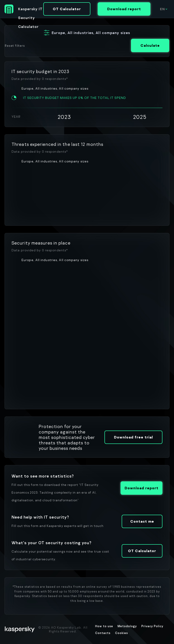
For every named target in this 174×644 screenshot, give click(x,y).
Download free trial (133, 437)
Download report (124, 9)
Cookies (122, 633)
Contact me (142, 521)
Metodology (127, 626)
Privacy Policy (152, 626)
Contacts (103, 633)
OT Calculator (67, 9)
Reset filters (15, 46)
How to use (104, 626)
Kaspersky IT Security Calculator (30, 10)
